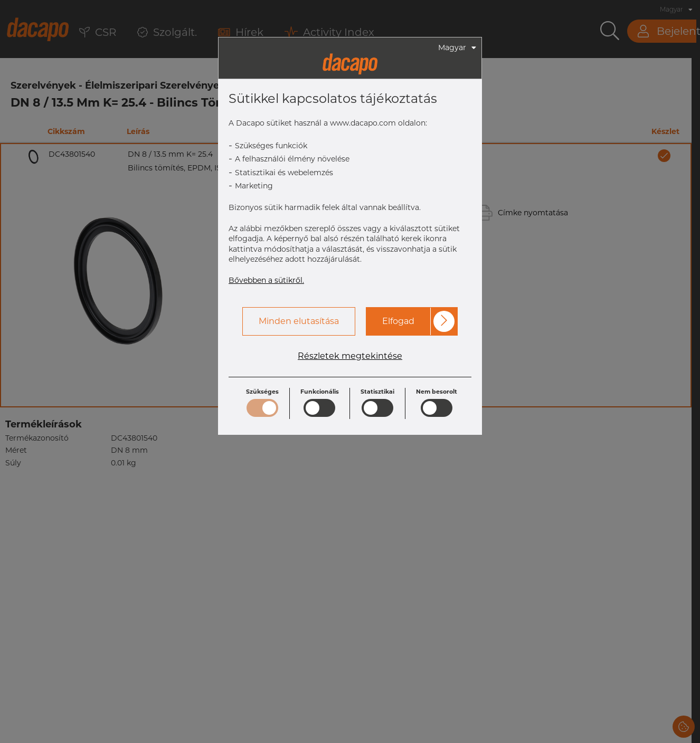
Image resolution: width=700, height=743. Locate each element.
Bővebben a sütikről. (266, 280)
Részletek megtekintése (350, 356)
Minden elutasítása (299, 321)
